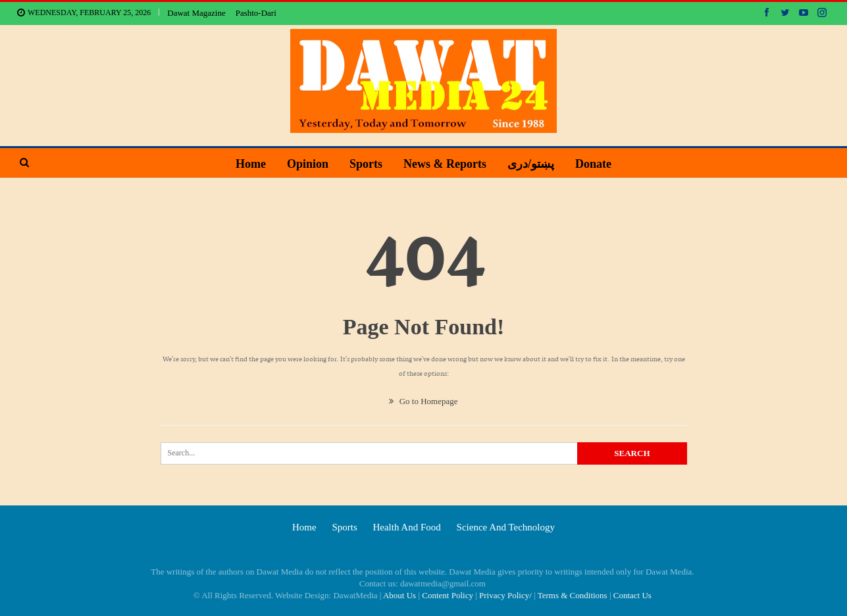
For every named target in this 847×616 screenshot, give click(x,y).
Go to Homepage (423, 401)
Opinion (304, 164)
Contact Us (632, 595)
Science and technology (506, 527)
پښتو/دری (534, 164)
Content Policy (448, 595)
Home (245, 164)
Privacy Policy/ (505, 595)
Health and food (406, 527)
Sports (365, 164)
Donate (599, 164)
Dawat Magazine (196, 13)
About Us (399, 595)
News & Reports (446, 164)
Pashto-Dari (256, 13)
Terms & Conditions (573, 595)
